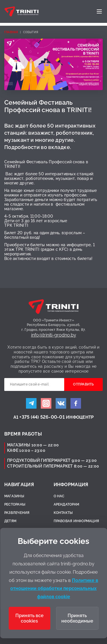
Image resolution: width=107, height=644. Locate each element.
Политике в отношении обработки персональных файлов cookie (54, 589)
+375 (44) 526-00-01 (42, 417)
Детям (10, 521)
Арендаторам (66, 504)
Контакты (63, 513)
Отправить (83, 384)
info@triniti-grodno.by (54, 335)
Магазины (14, 496)
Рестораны (15, 504)
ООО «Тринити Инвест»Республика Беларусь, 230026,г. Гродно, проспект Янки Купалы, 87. (54, 325)
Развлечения (17, 513)
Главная (11, 32)
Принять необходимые (77, 618)
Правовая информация (76, 521)
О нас (59, 496)
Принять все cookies (30, 618)
